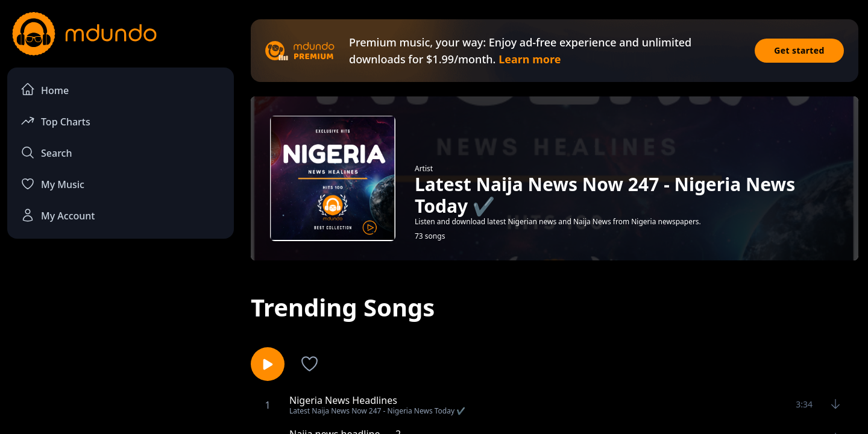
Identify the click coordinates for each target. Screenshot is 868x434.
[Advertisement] (121, 347)
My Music (52, 184)
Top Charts (55, 121)
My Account (58, 215)
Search (46, 153)
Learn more (530, 59)
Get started (799, 50)
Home (45, 90)
